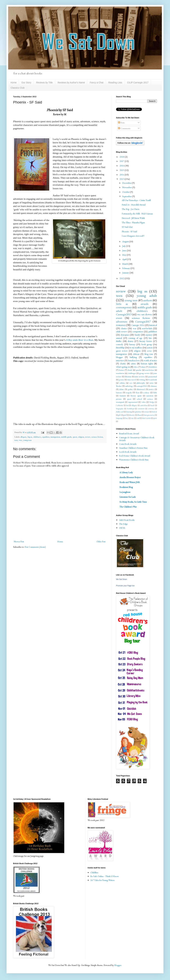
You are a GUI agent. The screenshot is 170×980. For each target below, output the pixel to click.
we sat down (144, 314)
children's (37, 437)
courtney (151, 409)
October (126, 192)
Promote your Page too (125, 586)
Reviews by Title (44, 83)
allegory (23, 437)
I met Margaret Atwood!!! (133, 236)
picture (119, 399)
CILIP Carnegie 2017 (138, 83)
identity (132, 415)
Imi (127, 405)
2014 (122, 175)
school (139, 399)
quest (75, 437)
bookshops (131, 409)
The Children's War (128, 507)
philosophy (141, 383)
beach (152, 405)
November (127, 187)
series (151, 383)
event (119, 318)
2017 (122, 161)
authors (148, 300)
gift (119, 415)
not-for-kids (147, 328)
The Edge (123, 524)
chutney (154, 386)
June (125, 250)
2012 (122, 278)
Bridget (152, 402)
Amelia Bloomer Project (130, 477)
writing (142, 380)
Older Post (101, 541)
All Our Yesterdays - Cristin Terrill (136, 200)
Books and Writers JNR (130, 482)
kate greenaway (149, 415)
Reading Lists (115, 83)
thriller (119, 341)
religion (81, 437)
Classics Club (18, 88)
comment (141, 409)
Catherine (120, 405)
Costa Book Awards (128, 444)
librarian (128, 376)
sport (155, 418)
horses (122, 370)
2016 (122, 166)
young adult (147, 296)
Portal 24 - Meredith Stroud (134, 205)
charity (123, 363)
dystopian (125, 335)
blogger (119, 357)
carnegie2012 (142, 386)
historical (153, 325)
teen (16, 440)
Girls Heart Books (127, 520)
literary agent (136, 396)
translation (120, 373)
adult (119, 311)
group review (144, 373)
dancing (129, 412)
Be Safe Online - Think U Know (105, 876)
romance (121, 325)
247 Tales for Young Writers (102, 880)
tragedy (129, 393)
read (138, 418)
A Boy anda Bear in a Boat (80, 340)
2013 (122, 179)
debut (121, 389)
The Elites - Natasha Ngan (133, 222)
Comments (124, 128)
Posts (121, 123)
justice (151, 389)
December (127, 183)
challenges (132, 373)
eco (131, 383)
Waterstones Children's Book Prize (134, 460)
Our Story (26, 83)
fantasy (132, 344)
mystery (149, 335)
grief (125, 415)
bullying (133, 357)
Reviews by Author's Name (71, 83)
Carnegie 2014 (138, 325)
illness (139, 415)
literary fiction (146, 341)
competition (138, 331)
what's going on (123, 367)
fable (155, 393)
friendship (120, 347)
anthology (129, 386)
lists (150, 338)
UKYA (122, 528)
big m (30, 437)
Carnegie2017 (143, 321)
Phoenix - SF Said (129, 231)
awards (145, 304)
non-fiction (149, 370)
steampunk (120, 402)
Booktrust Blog (126, 487)
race (132, 418)
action (150, 347)
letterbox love (134, 360)
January (126, 273)
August (126, 241)
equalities (46, 437)
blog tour (149, 354)
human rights (147, 363)
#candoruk (153, 380)
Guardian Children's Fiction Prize (133, 448)
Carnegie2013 (124, 314)
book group (147, 344)
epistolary (138, 412)
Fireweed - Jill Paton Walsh (133, 218)
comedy (120, 344)
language (119, 418)
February (126, 268)
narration (150, 396)
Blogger (118, 965)
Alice (136, 367)
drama (130, 341)
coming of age (135, 338)
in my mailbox (136, 347)
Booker (119, 386)
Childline (94, 872)
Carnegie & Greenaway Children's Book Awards (137, 439)
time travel (132, 380)
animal (119, 338)
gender (139, 370)
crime (133, 363)
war (20, 440)
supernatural (133, 402)
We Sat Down (122, 579)
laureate (119, 393)
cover (149, 351)
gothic (130, 389)
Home (13, 83)
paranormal (153, 376)
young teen (27, 440)
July (124, 246)
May (124, 255)
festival (154, 412)
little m (122, 304)
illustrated (141, 389)
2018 (122, 157)
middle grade (66, 437)
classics (124, 328)
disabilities (153, 367)
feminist (123, 396)
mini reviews (140, 376)
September (127, 196)
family (137, 335)
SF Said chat (127, 227)
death (130, 370)
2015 (122, 170)
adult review (122, 331)
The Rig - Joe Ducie (131, 209)
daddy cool (120, 412)
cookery (146, 393)
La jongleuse (125, 492)
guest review (122, 351)
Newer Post (19, 541)
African (136, 354)
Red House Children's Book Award (135, 456)
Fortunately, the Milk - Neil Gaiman (137, 214)
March (125, 264)
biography (120, 409)
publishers (153, 331)
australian (144, 405)
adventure (122, 321)
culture (122, 383)
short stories (146, 418)
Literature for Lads (127, 497)
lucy (127, 418)
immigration (55, 437)
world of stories (150, 360)
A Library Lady (126, 472)
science (150, 399)
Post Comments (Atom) (35, 547)
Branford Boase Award (129, 433)
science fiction (97, 437)
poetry (122, 380)
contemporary (124, 307)
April (125, 259)
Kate (138, 393)
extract (147, 412)
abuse (143, 367)
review (88, 437)
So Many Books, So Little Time (133, 502)
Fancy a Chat (97, 83)
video (144, 402)
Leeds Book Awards (128, 452)
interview (120, 360)
